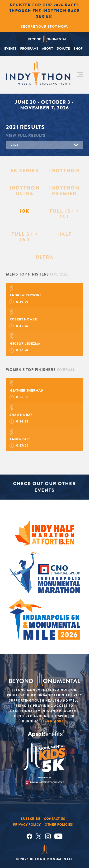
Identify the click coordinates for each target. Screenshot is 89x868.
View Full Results (26, 136)
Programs (29, 48)
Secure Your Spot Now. (44, 26)
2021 (14, 145)
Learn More (52, 721)
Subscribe (30, 819)
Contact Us (55, 819)
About (47, 48)
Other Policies (59, 825)
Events (10, 48)
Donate (63, 48)
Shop (78, 48)
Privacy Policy (27, 825)
